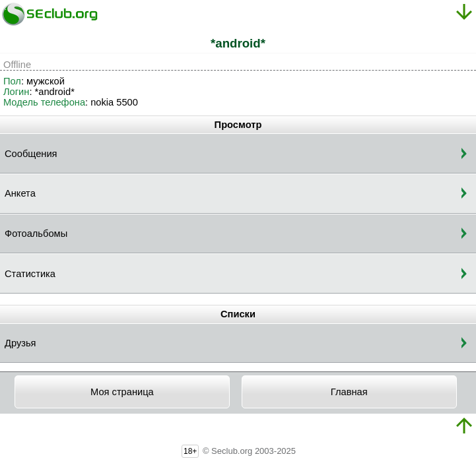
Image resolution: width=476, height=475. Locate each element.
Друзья (20, 343)
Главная (349, 392)
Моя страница (122, 392)
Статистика (30, 274)
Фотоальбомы (36, 234)
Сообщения (31, 154)
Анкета (20, 193)
